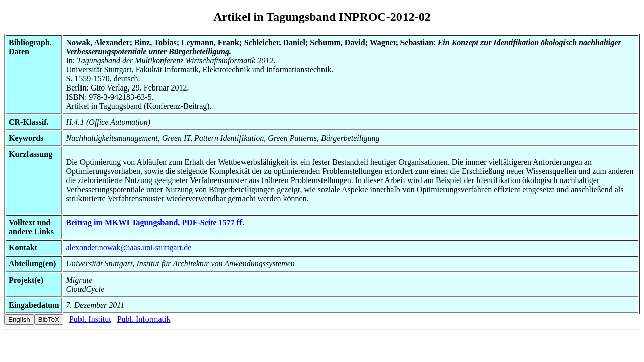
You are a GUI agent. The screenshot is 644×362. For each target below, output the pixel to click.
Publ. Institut (90, 319)
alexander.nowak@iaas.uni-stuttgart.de (129, 248)
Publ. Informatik (144, 319)
